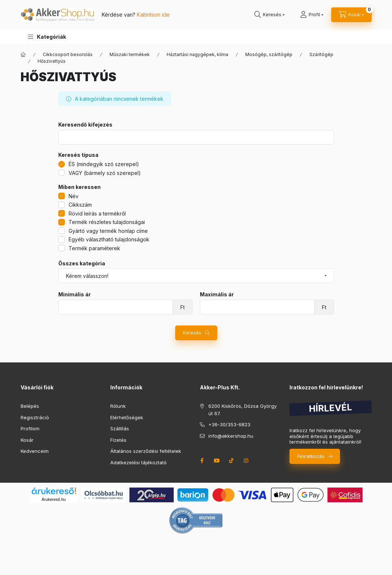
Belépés (30, 406)
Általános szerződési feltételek (146, 451)
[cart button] (351, 15)
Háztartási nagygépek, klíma (197, 54)
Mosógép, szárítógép (269, 54)
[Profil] (312, 15)
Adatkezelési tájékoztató (138, 462)
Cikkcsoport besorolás (68, 54)
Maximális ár (217, 295)
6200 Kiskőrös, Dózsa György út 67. (242, 410)
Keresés (192, 333)
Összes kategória (82, 264)
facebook (202, 461)
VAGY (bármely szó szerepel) (105, 173)
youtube (217, 461)
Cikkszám (80, 205)
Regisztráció (35, 417)
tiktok (232, 461)
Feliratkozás (311, 456)
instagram (246, 461)
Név (74, 196)
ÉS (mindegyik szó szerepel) (104, 164)
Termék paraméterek (94, 248)
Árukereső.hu (54, 499)
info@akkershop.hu (231, 436)
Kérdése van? (136, 15)
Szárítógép (321, 54)
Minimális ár (74, 295)
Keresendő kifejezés (85, 125)
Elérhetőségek (127, 417)
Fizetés (118, 440)
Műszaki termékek (130, 54)
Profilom (30, 428)
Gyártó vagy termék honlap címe (108, 231)
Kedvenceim (35, 451)
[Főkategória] (23, 55)
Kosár (27, 440)
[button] (47, 37)
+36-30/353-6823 (229, 424)
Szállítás (120, 428)
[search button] (270, 15)
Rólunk (118, 406)
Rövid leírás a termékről (97, 214)
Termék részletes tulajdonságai (107, 222)
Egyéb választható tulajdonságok (109, 239)
